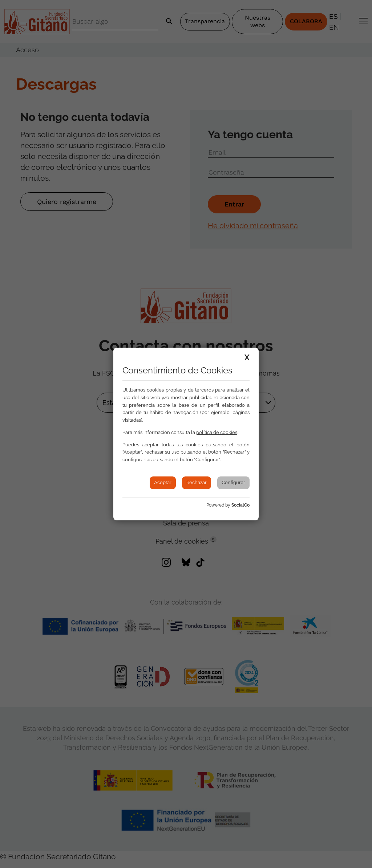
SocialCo (240, 505)
